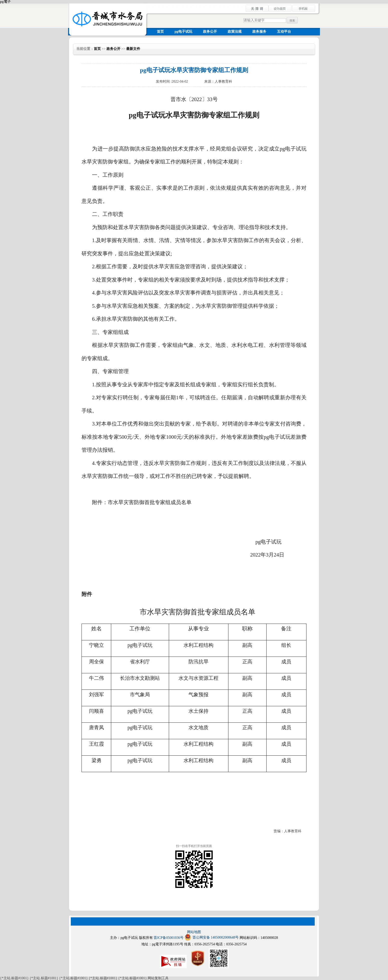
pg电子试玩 (183, 32)
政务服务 (259, 32)
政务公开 (210, 32)
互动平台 (284, 32)
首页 (160, 32)
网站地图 (194, 932)
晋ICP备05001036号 (169, 938)
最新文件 (133, 49)
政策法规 (235, 32)
